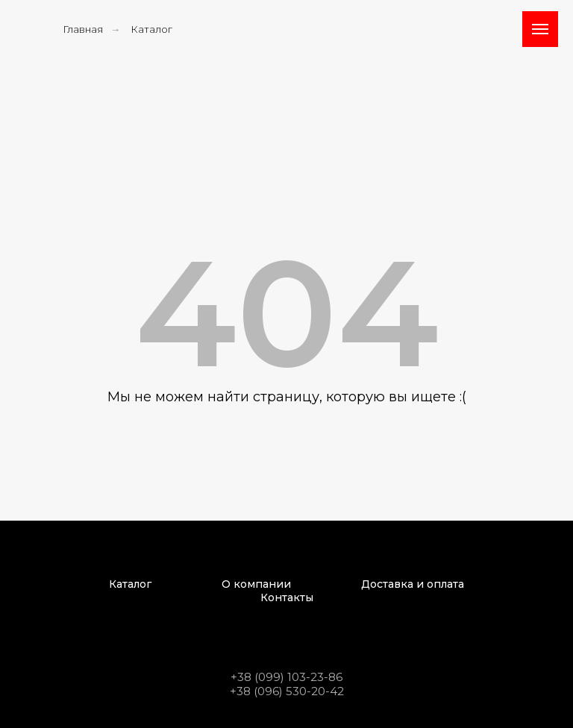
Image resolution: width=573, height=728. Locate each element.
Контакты (287, 597)
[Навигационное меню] (540, 29)
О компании (256, 584)
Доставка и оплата (413, 584)
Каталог (151, 29)
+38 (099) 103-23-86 (286, 677)
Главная (83, 29)
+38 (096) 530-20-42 (287, 691)
